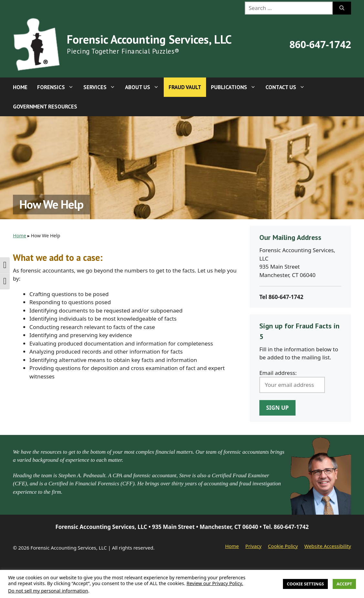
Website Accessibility (328, 546)
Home (20, 87)
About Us (144, 87)
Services (102, 87)
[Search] (342, 8)
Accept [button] (344, 584)
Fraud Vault (185, 87)
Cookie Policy (283, 546)
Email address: (278, 373)
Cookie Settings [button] (305, 584)
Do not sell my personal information (48, 591)
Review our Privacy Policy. (215, 583)
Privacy (254, 546)
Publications (236, 87)
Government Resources (45, 107)
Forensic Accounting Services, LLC (149, 39)
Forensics (58, 87)
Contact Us (288, 87)
